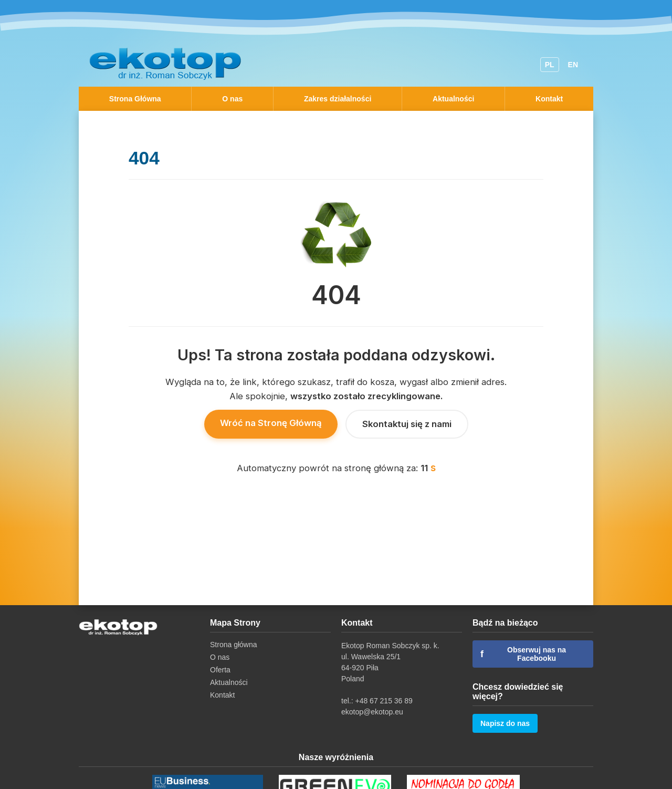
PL (550, 65)
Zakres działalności (338, 99)
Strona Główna (135, 99)
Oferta (220, 670)
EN (573, 65)
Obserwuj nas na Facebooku (523, 654)
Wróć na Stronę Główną (271, 423)
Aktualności (453, 99)
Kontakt (549, 99)
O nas (232, 99)
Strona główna (234, 645)
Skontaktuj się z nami (407, 424)
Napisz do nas (505, 723)
